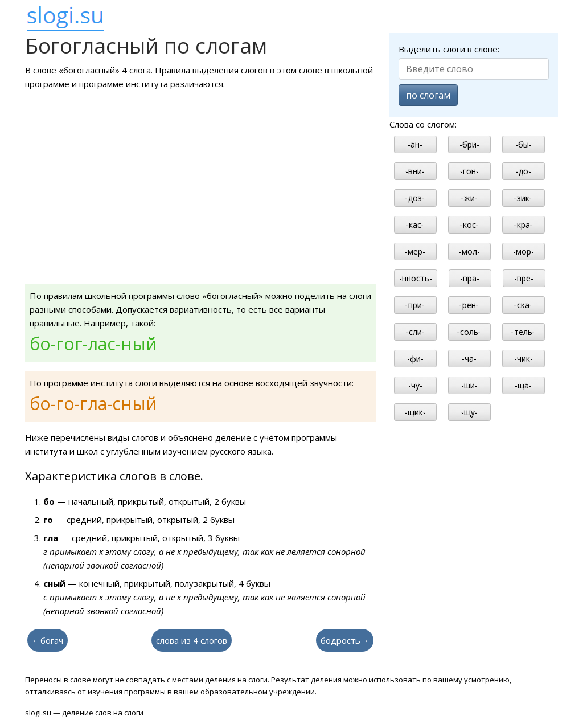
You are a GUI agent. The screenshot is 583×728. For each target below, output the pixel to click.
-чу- (415, 385)
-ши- (469, 385)
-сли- (415, 332)
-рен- (469, 305)
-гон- (469, 171)
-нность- (416, 278)
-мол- (469, 251)
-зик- (523, 198)
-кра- (524, 225)
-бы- (524, 144)
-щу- (469, 412)
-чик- (524, 359)
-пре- (524, 278)
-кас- (415, 225)
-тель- (523, 332)
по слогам (428, 95)
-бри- (469, 144)
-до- (524, 171)
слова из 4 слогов (192, 640)
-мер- (415, 251)
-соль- (469, 332)
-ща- (523, 385)
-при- (415, 305)
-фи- (415, 359)
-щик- (415, 412)
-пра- (470, 278)
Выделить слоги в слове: (449, 49)
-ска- (523, 305)
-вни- (415, 171)
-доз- (415, 198)
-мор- (524, 251)
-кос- (469, 225)
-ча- (469, 359)
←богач (48, 640)
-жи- (469, 198)
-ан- (415, 144)
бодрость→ (345, 640)
